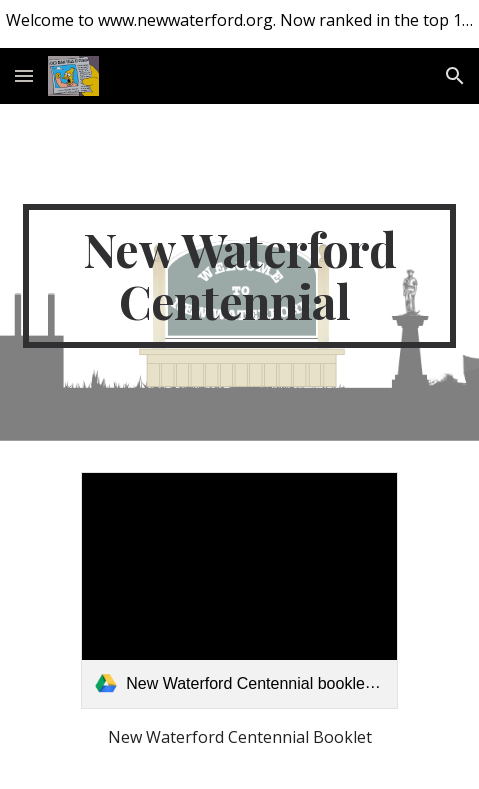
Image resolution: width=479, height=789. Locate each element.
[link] (239, 590)
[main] (240, 276)
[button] (24, 75)
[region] (239, 24)
